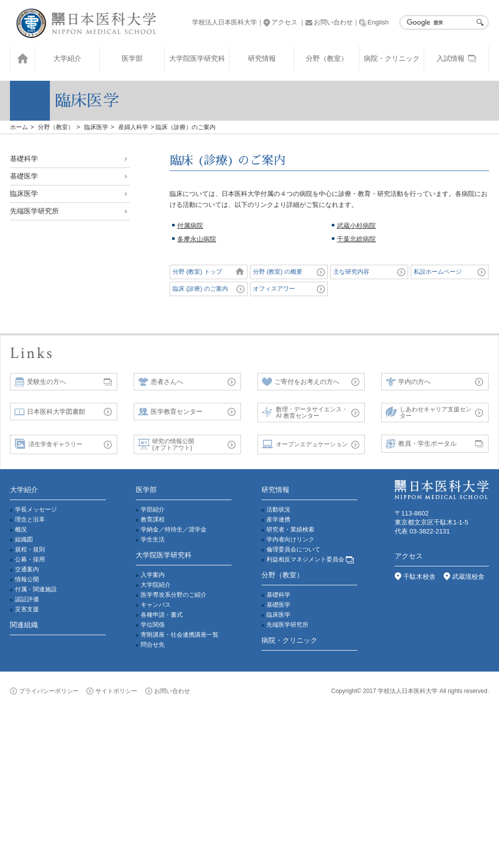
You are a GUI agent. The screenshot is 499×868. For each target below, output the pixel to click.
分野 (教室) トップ (197, 272)
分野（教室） (327, 58)
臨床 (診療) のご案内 (200, 289)
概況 (21, 529)
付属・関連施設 (36, 589)
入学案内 (153, 575)
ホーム (19, 127)
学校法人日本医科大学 (225, 22)
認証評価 (27, 599)
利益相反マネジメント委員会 (310, 559)
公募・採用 (30, 559)
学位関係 (153, 625)
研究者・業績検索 (290, 529)
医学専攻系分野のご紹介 (174, 595)
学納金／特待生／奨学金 (174, 529)
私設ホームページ (438, 272)
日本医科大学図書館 (50, 412)
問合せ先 (153, 645)
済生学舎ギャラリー (48, 444)
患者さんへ (161, 382)
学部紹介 (153, 510)
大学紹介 (67, 58)
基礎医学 (24, 176)
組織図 (24, 539)
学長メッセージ (36, 510)
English (374, 22)
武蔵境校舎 (464, 577)
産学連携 (278, 520)
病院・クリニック (392, 58)
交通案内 (27, 569)
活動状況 (278, 510)
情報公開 (27, 579)
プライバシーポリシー (44, 691)
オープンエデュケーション (305, 444)
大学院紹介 (156, 585)
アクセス (280, 22)
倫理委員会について (293, 549)
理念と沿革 (30, 520)
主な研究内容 (351, 272)
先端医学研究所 (34, 211)
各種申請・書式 (162, 615)
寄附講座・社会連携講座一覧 (180, 635)
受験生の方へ (40, 382)
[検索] (442, 22)
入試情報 (456, 58)
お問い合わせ (329, 22)
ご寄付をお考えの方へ (301, 382)
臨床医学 (96, 127)
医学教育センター (170, 412)
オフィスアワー (274, 289)
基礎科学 (24, 159)
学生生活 (153, 539)
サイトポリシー (112, 691)
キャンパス (156, 605)
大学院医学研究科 (197, 58)
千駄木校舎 (415, 577)
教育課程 (153, 520)
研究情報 (262, 58)
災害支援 (27, 609)
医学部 (132, 58)
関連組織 (24, 625)
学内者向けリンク (290, 539)
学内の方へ (408, 382)
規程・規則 (30, 549)
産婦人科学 (133, 127)
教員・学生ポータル (421, 444)
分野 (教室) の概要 (278, 272)
